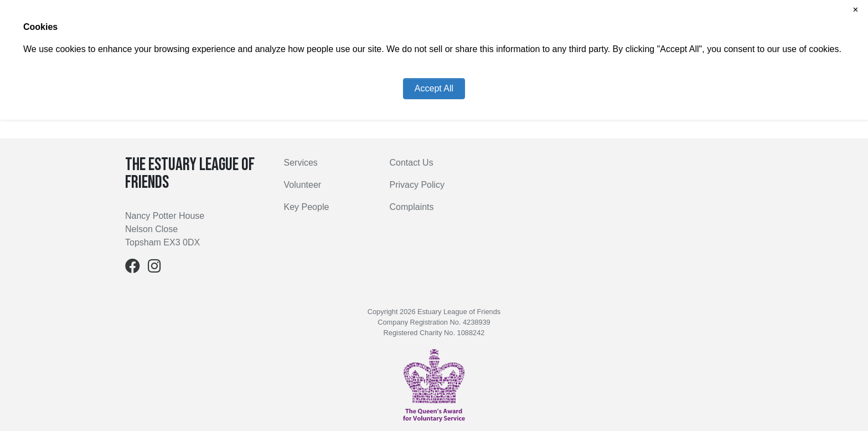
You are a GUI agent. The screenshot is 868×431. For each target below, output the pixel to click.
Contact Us (412, 163)
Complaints (412, 207)
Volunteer (303, 185)
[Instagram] (154, 268)
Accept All (434, 88)
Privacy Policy (417, 185)
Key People (307, 207)
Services (301, 163)
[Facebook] (133, 268)
